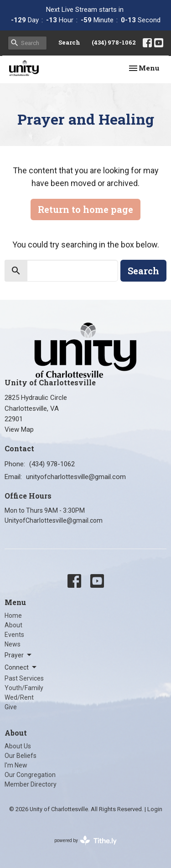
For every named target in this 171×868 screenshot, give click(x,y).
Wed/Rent (19, 697)
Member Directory (31, 784)
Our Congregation (30, 775)
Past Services (24, 678)
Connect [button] (21, 667)
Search (69, 42)
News (13, 644)
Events (14, 635)
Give (11, 707)
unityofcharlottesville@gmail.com (76, 477)
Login (155, 809)
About (13, 625)
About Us (18, 746)
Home (13, 616)
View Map (19, 429)
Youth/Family (24, 688)
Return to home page (85, 209)
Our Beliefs (21, 756)
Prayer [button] (19, 655)
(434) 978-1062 (114, 42)
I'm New (16, 765)
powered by (85, 840)
